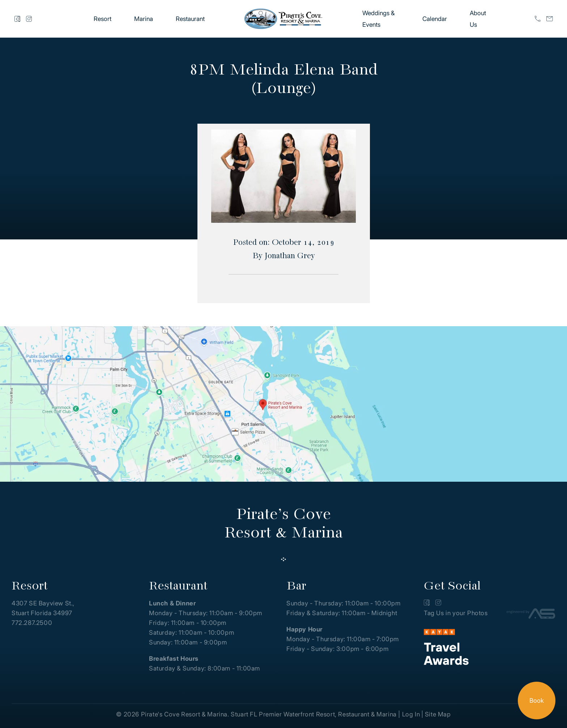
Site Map (438, 714)
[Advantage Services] (531, 615)
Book (537, 701)
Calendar (435, 19)
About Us (478, 19)
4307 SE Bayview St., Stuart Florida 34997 (43, 608)
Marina (144, 19)
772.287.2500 (32, 623)
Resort (103, 19)
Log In (411, 714)
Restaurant (190, 19)
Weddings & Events (378, 19)
